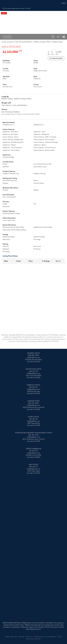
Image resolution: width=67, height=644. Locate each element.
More (64, 3)
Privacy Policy (26, 637)
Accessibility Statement (45, 637)
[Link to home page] (3, 3)
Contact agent (7, 37)
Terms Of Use (11, 637)
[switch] (53, 37)
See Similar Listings (56, 58)
